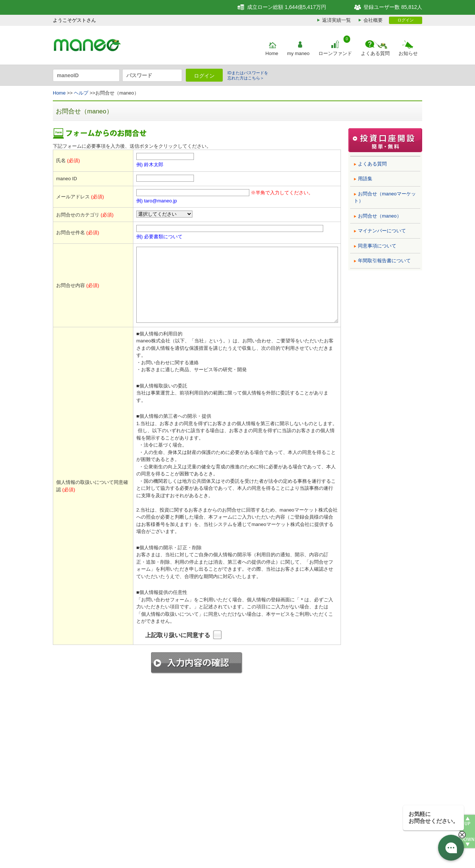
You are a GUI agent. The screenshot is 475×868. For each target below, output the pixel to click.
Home (272, 53)
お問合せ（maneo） (380, 216)
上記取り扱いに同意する (178, 635)
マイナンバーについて (382, 231)
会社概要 (373, 20)
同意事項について (377, 246)
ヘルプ (81, 93)
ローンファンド (335, 53)
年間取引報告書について (384, 261)
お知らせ (408, 53)
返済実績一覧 (336, 20)
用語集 (365, 179)
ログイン (406, 20)
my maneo (298, 53)
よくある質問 (375, 53)
